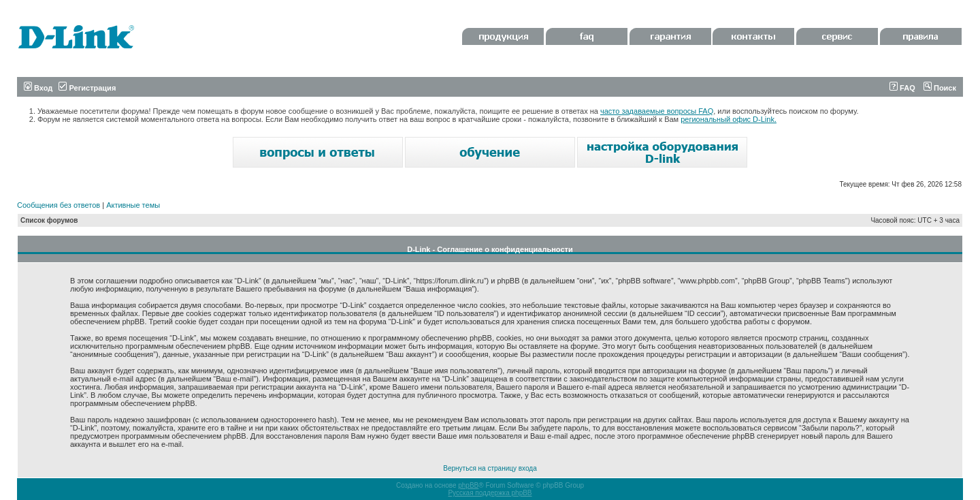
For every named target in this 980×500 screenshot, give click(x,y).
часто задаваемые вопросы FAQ (657, 111)
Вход (38, 88)
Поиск (940, 88)
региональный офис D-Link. (729, 119)
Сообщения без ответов (59, 205)
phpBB (468, 485)
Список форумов (49, 220)
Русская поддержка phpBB (490, 493)
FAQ (902, 88)
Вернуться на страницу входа (490, 468)
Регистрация (87, 88)
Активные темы (133, 205)
